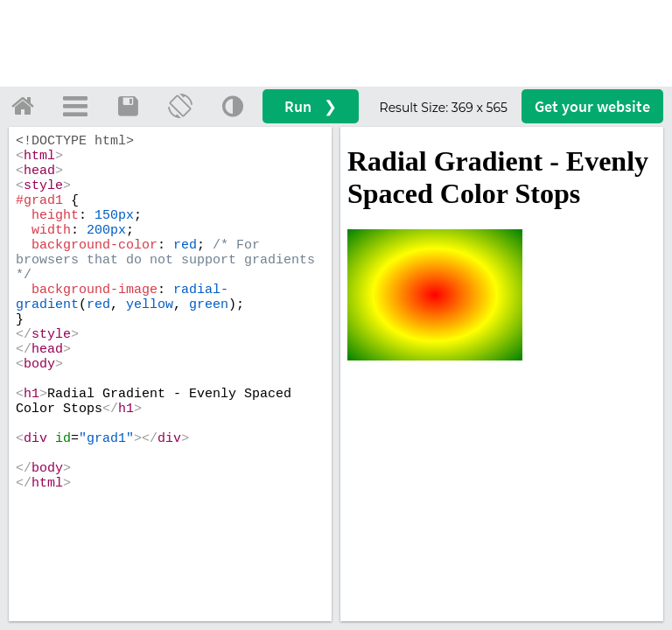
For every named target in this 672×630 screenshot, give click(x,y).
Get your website (592, 106)
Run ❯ (311, 106)
